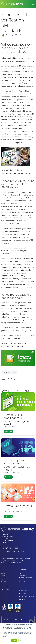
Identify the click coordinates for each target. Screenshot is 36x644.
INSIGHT (4, 578)
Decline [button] (22, 640)
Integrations (23, 576)
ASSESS (4, 580)
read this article (19, 346)
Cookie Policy (8, 630)
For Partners (5, 590)
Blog (21, 573)
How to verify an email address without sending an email (16, 420)
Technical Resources (25, 578)
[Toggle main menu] (33, 4)
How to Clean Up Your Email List (18, 507)
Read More (8, 431)
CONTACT (22, 600)
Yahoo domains (14, 338)
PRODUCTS (5, 569)
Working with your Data (26, 596)
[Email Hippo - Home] (12, 4)
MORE (3, 576)
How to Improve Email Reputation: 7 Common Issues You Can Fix (17, 465)
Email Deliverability (9, 372)
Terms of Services (25, 594)
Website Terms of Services (25, 591)
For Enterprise (6, 586)
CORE (29, 331)
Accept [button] (14, 640)
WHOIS (4, 582)
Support (22, 580)
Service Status (24, 582)
